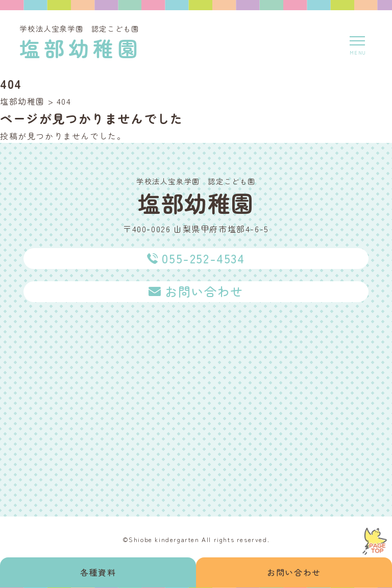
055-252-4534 (203, 258)
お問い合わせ (294, 572)
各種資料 (98, 572)
